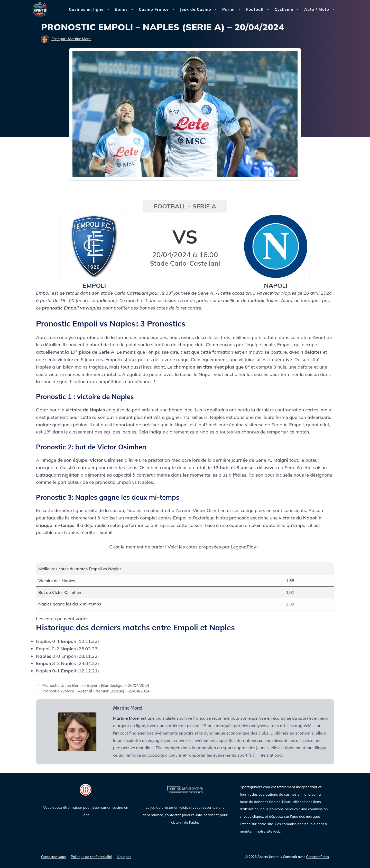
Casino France (158, 9)
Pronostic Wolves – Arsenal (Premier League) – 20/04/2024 (96, 691)
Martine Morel (126, 718)
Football (259, 9)
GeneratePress (317, 857)
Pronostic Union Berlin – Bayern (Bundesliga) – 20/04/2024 (96, 685)
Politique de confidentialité (91, 857)
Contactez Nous (53, 857)
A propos (124, 857)
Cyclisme (288, 9)
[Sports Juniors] (40, 9)
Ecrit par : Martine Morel (71, 39)
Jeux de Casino (200, 9)
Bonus (126, 9)
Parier (233, 9)
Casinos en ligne (91, 9)
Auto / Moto (321, 9)
